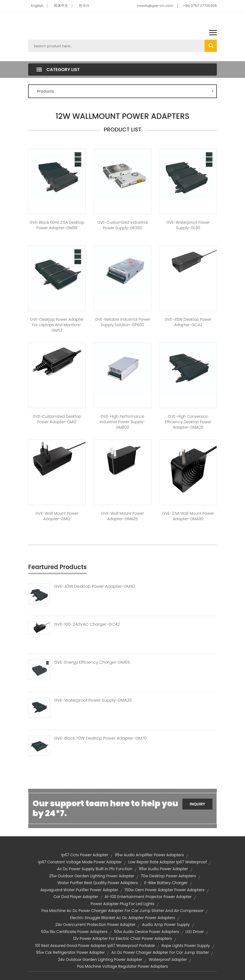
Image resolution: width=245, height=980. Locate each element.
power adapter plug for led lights (122, 904)
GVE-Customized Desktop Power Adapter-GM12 (57, 419)
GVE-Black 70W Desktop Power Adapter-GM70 (100, 738)
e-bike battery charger (166, 883)
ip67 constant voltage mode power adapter (80, 862)
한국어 (84, 6)
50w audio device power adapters (147, 932)
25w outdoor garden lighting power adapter (92, 876)
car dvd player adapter (76, 897)
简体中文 (61, 6)
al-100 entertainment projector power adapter (148, 897)
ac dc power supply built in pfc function (94, 869)
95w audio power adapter (164, 869)
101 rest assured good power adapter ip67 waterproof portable (95, 946)
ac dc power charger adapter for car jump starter (160, 952)
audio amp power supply (166, 925)
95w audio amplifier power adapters (149, 855)
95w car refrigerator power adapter (70, 952)
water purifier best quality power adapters (98, 883)
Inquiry (198, 804)
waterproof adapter (168, 960)
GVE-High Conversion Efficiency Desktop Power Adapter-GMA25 (188, 422)
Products (125, 91)
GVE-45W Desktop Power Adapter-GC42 (188, 322)
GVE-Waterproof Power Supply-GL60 (188, 225)
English (37, 6)
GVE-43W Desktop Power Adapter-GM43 (95, 586)
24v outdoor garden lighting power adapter (100, 960)
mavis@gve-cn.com (155, 6)
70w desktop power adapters (168, 876)
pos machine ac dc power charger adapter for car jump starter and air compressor (123, 911)
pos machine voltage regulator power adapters (122, 966)
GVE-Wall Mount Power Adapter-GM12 (57, 516)
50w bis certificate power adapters (74, 932)
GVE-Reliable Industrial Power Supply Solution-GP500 (122, 322)
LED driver (195, 932)
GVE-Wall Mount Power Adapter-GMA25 (123, 516)
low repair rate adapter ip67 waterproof (167, 862)
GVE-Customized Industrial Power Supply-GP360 (122, 225)
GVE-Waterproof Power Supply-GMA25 (93, 700)
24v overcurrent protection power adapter (95, 925)
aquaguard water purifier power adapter (79, 890)
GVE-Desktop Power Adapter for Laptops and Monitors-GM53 (57, 325)
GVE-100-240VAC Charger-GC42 (87, 624)
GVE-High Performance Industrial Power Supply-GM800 (122, 422)
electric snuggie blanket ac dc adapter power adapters (123, 918)
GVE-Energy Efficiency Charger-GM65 (92, 662)
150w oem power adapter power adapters (165, 890)
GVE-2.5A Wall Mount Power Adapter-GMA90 (188, 516)
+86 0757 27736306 (200, 6)
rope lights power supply (186, 946)
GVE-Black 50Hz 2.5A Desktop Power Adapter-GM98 (57, 225)
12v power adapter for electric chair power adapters (122, 938)
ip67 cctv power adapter (85, 855)
